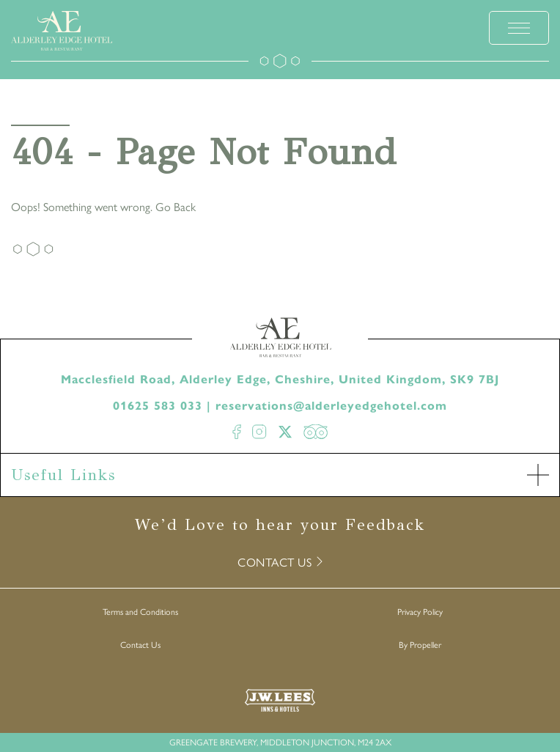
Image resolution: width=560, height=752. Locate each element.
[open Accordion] (538, 475)
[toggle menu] (519, 28)
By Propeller (420, 644)
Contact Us (140, 644)
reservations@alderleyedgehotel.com (331, 406)
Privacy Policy (420, 611)
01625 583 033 (158, 406)
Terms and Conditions (140, 611)
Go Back (176, 206)
